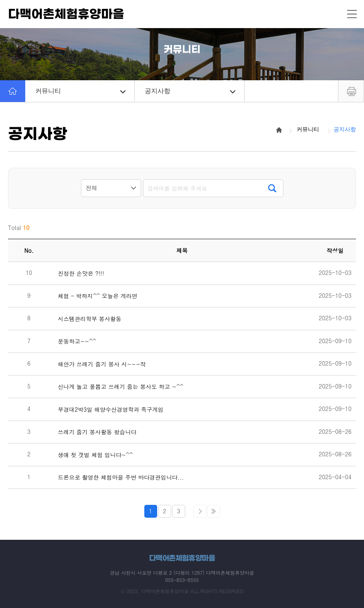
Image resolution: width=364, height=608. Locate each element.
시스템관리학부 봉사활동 (90, 319)
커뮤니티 (80, 91)
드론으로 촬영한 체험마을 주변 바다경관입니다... (121, 477)
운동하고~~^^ (77, 341)
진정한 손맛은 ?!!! (81, 273)
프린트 (351, 91)
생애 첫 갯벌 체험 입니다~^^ (95, 455)
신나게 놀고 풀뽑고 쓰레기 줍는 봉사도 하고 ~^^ (120, 387)
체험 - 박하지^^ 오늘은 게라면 (97, 296)
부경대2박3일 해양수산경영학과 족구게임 (111, 410)
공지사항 (190, 91)
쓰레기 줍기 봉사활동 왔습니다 (97, 432)
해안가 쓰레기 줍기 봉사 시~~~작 (102, 364)
